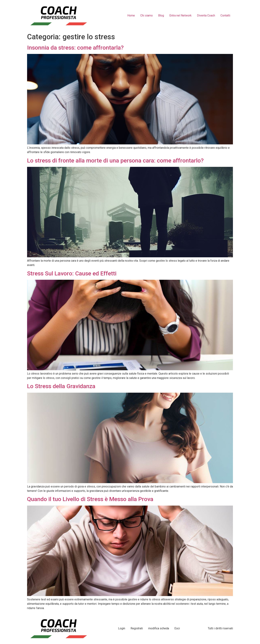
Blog (161, 15)
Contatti (225, 15)
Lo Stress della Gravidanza (61, 386)
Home (131, 15)
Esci (177, 628)
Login (122, 628)
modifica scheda (159, 628)
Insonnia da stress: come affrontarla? (75, 48)
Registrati (137, 628)
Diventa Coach (206, 15)
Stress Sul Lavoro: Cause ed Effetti (72, 273)
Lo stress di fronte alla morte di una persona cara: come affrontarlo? (115, 161)
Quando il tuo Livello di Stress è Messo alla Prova (90, 499)
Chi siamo (147, 15)
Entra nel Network (180, 15)
